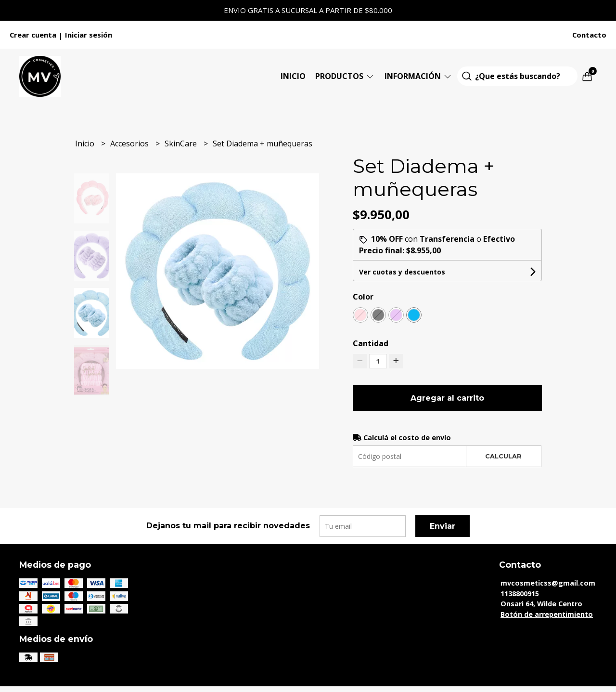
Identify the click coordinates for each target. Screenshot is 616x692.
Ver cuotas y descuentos (402, 272)
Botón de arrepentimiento (547, 614)
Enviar (443, 526)
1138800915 (520, 594)
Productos (345, 76)
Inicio (293, 76)
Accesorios (130, 144)
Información (418, 76)
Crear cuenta (33, 35)
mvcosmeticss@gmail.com (548, 583)
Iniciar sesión (89, 35)
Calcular (503, 456)
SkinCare (182, 144)
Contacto (589, 35)
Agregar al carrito (447, 398)
